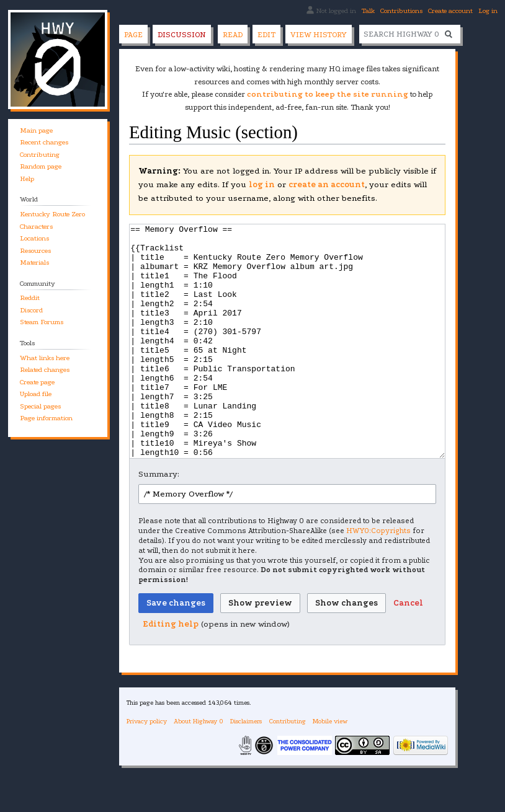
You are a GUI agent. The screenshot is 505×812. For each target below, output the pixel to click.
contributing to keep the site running (328, 94)
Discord (31, 310)
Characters (36, 227)
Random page (41, 166)
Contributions (401, 11)
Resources (35, 251)
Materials (34, 263)
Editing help (171, 670)
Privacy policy (147, 768)
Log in (488, 11)
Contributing (40, 155)
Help (27, 179)
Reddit (30, 298)
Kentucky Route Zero (52, 214)
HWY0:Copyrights (378, 577)
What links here (45, 358)
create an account (327, 184)
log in (262, 184)
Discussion (182, 35)
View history (319, 35)
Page (133, 35)
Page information (46, 418)
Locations (34, 238)
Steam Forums (42, 322)
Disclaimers (246, 768)
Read (233, 35)
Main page (36, 130)
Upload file (36, 394)
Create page (37, 382)
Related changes (45, 370)
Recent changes (44, 142)
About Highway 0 (199, 768)
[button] (408, 650)
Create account (450, 11)
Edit (266, 35)
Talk (368, 11)
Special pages (40, 406)
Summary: (159, 520)
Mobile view (330, 768)
